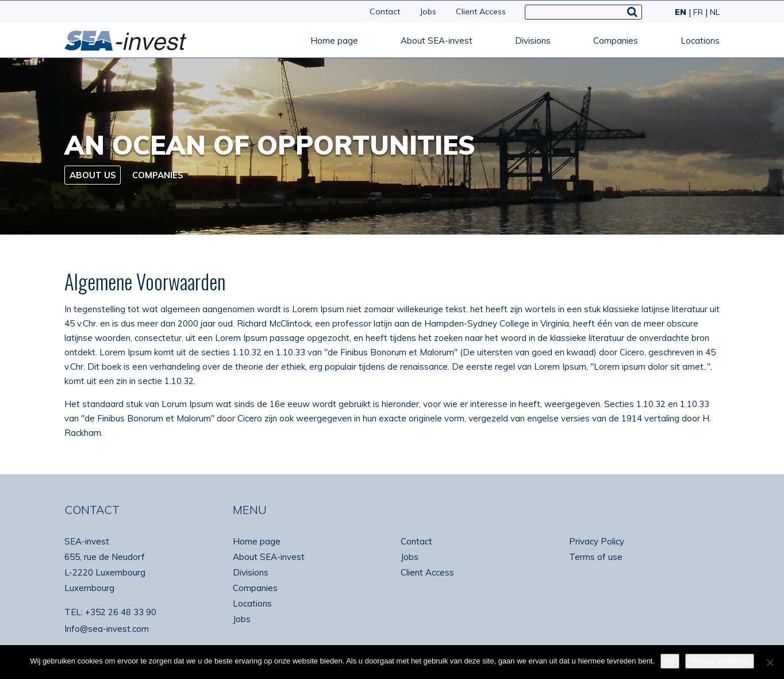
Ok (670, 661)
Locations (700, 41)
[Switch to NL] (712, 12)
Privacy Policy (597, 541)
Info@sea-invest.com (107, 629)
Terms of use (596, 557)
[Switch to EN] (679, 12)
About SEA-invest (437, 41)
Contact (385, 11)
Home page (334, 41)
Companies (616, 41)
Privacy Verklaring (720, 661)
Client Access (481, 11)
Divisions (533, 41)
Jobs (428, 11)
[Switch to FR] (697, 12)
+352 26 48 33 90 (121, 612)
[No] (770, 662)
